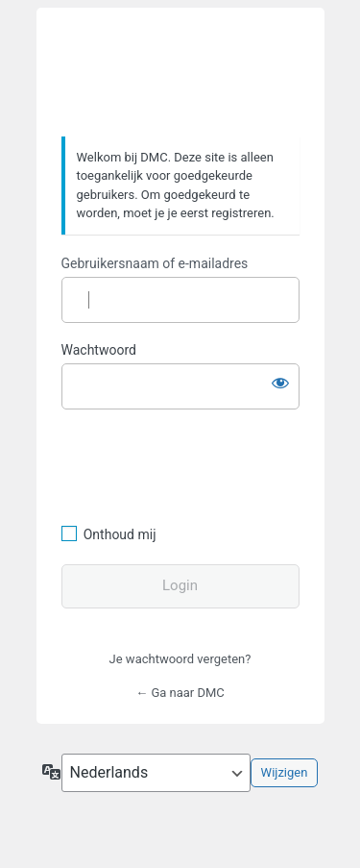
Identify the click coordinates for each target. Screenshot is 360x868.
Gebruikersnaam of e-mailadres (155, 263)
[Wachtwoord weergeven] (280, 383)
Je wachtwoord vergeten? (180, 659)
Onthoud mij (120, 534)
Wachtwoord (99, 350)
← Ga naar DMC (180, 693)
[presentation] (193, 464)
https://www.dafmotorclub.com (180, 73)
